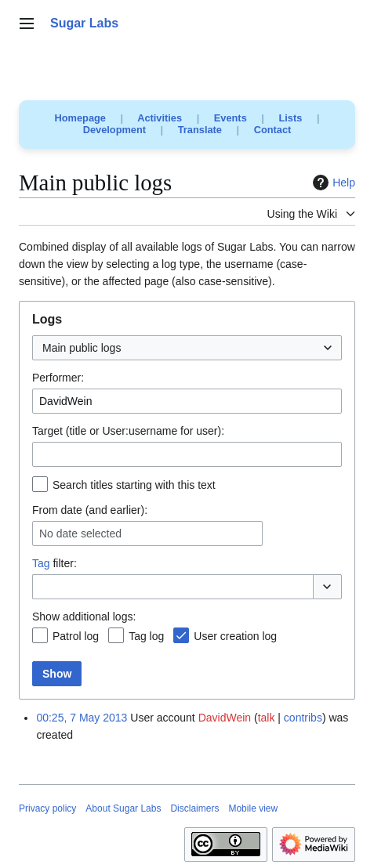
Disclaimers (194, 808)
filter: (54, 563)
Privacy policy (47, 808)
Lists (290, 118)
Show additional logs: (84, 617)
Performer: (58, 378)
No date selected (80, 533)
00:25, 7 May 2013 (82, 718)
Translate (200, 130)
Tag (41, 563)
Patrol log (76, 636)
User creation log (235, 636)
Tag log (146, 636)
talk (267, 718)
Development (114, 130)
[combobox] (187, 348)
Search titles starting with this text (134, 485)
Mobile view (253, 808)
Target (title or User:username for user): (128, 431)
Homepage (80, 118)
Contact (273, 130)
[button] (327, 587)
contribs (303, 718)
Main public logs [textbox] (82, 348)
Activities (160, 118)
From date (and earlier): (90, 510)
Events (231, 118)
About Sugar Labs (123, 808)
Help (332, 183)
